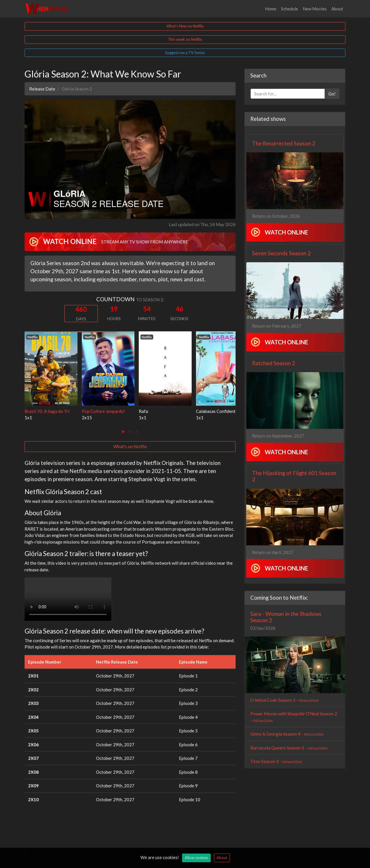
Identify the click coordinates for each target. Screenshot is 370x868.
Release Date (42, 89)
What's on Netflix (130, 446)
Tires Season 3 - (276, 761)
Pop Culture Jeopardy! (103, 411)
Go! (332, 94)
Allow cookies (196, 858)
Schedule (289, 9)
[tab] (123, 432)
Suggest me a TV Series (185, 53)
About (337, 9)
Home (271, 9)
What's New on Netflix (185, 26)
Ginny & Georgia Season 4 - (287, 734)
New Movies (315, 9)
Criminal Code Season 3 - (284, 700)
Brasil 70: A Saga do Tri (47, 411)
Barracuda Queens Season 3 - (289, 748)
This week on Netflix (185, 39)
